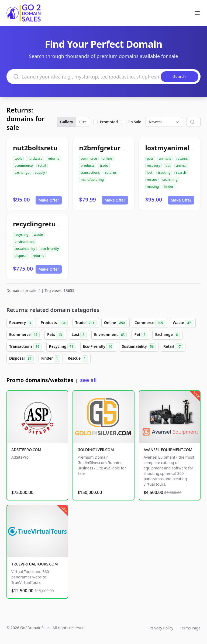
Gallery (67, 122)
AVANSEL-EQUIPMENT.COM (168, 450)
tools (18, 159)
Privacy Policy (161, 628)
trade (104, 166)
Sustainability (139, 347)
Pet (141, 335)
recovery (153, 166)
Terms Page (190, 628)
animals (165, 159)
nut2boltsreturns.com (48, 148)
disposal (21, 256)
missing (153, 187)
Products (54, 323)
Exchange (167, 335)
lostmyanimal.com (175, 148)
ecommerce (24, 166)
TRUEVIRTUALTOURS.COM (35, 564)
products (87, 166)
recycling (21, 235)
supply (40, 173)
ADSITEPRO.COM (26, 450)
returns (53, 159)
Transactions (25, 347)
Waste (183, 323)
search (181, 173)
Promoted (109, 122)
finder (169, 187)
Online (115, 323)
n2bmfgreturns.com (111, 148)
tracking (164, 173)
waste (38, 235)
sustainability (25, 249)
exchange (22, 173)
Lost (79, 335)
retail (42, 166)
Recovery (21, 323)
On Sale (134, 122)
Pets (56, 335)
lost (150, 173)
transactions (90, 173)
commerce (89, 159)
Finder (51, 359)
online (107, 159)
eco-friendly (50, 249)
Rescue (78, 359)
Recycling (62, 347)
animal (181, 166)
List (82, 122)
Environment (110, 335)
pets (150, 159)
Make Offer (49, 200)
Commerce (150, 323)
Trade (86, 323)
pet (168, 166)
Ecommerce (24, 335)
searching (170, 180)
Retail (173, 347)
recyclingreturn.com (46, 224)
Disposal (21, 359)
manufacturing (92, 180)
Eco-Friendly (99, 347)
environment (25, 242)
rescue (152, 180)
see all (88, 380)
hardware (35, 159)
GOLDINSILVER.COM (96, 450)
